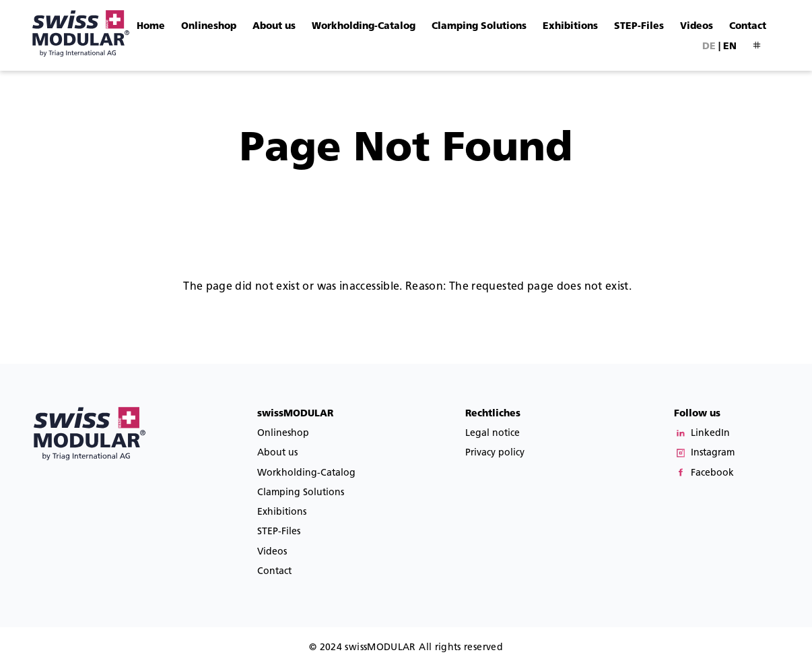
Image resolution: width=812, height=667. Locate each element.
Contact (748, 26)
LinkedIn (710, 433)
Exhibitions (570, 26)
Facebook (712, 473)
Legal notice (493, 433)
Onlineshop (209, 26)
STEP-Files (639, 26)
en (730, 46)
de (709, 46)
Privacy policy (495, 452)
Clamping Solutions (479, 26)
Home (151, 26)
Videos (697, 26)
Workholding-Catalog (364, 26)
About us (274, 26)
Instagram (713, 452)
